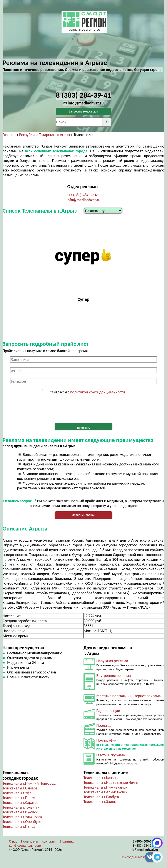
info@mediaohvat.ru (83, 200)
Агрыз (65, 135)
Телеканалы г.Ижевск (20, 812)
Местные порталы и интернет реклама (129, 696)
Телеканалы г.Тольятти (21, 807)
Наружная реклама (112, 661)
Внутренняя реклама (114, 676)
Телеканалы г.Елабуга (101, 797)
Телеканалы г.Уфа (17, 793)
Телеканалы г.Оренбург (22, 822)
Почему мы (29, 841)
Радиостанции (108, 711)
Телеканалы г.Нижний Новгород (29, 783)
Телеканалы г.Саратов (21, 803)
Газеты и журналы (111, 755)
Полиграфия (106, 740)
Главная (9, 135)
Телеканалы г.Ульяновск (22, 817)
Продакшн (105, 725)
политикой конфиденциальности (98, 392)
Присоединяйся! (133, 857)
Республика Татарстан (37, 135)
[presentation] (83, 410)
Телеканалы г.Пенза (19, 826)
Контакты (49, 841)
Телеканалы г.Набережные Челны (111, 782)
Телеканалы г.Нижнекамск (105, 787)
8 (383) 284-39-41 (145, 845)
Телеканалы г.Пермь (19, 798)
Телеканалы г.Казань (101, 778)
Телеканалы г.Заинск (101, 802)
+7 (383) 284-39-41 (83, 195)
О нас (13, 841)
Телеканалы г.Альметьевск (105, 792)
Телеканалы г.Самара (20, 788)
